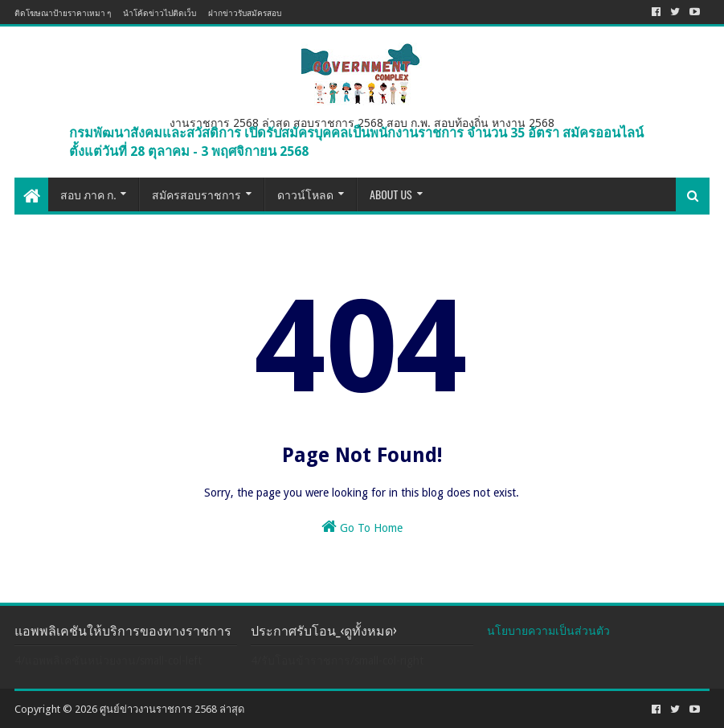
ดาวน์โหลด (305, 194)
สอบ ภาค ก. (88, 194)
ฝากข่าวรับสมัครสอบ (245, 12)
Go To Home (362, 526)
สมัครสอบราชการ (196, 194)
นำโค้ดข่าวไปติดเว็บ (160, 12)
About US (391, 194)
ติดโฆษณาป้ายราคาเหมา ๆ (63, 12)
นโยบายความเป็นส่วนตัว (548, 631)
